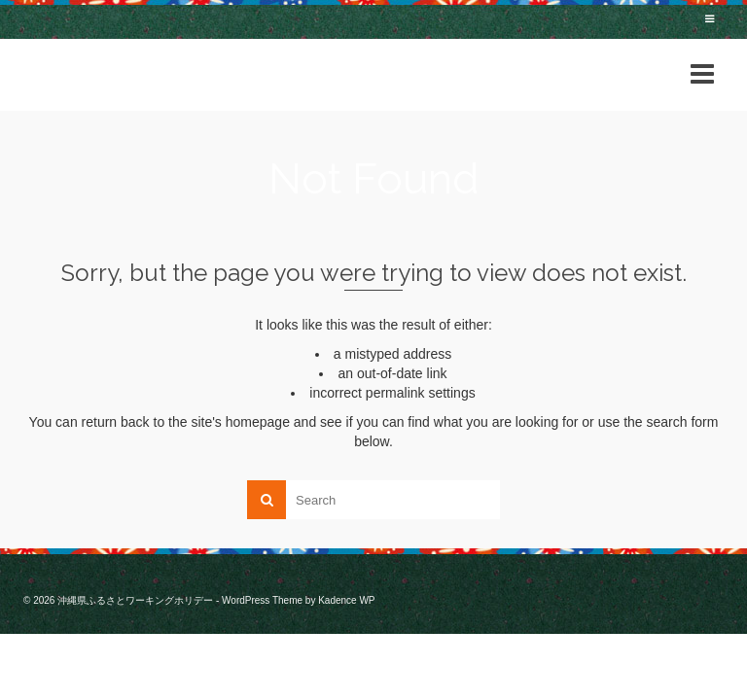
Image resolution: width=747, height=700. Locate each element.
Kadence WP (346, 600)
